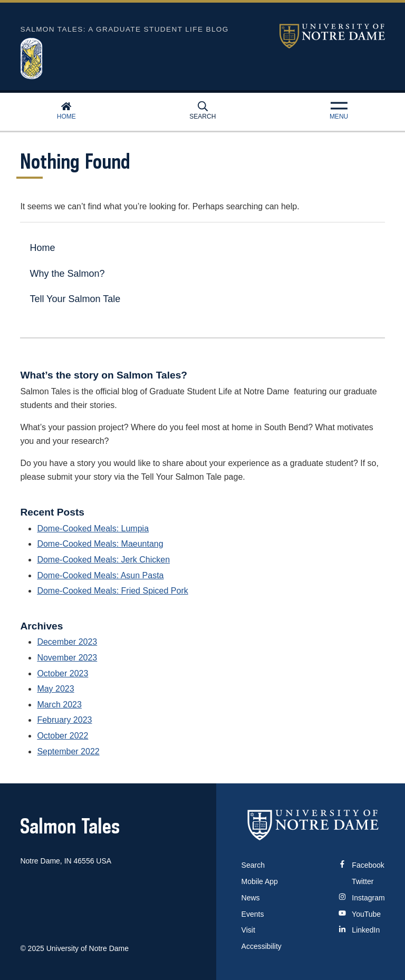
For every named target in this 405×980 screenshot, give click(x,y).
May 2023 (55, 689)
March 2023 (59, 705)
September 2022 (68, 751)
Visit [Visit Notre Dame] (248, 930)
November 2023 (67, 658)
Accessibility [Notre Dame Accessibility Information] (262, 946)
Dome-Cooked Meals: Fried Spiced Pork (112, 591)
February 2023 (64, 720)
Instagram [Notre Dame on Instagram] (361, 898)
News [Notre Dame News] (251, 898)
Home (66, 111)
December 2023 (67, 642)
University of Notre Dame (332, 36)
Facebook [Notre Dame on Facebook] (361, 865)
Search (202, 111)
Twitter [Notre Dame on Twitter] (356, 881)
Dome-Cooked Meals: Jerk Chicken (103, 560)
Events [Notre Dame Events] (253, 914)
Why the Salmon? (67, 274)
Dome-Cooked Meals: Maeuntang (100, 544)
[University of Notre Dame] (313, 824)
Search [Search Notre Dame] (253, 865)
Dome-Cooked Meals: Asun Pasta (100, 575)
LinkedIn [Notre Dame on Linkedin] (359, 930)
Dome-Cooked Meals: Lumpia (93, 528)
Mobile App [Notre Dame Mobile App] (260, 881)
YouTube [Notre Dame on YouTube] (360, 914)
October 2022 (62, 736)
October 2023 (62, 673)
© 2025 (32, 948)
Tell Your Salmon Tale (75, 299)
